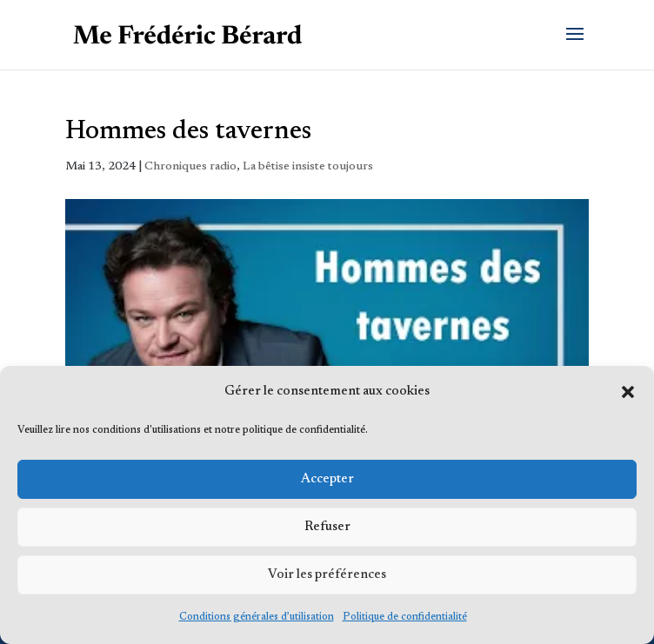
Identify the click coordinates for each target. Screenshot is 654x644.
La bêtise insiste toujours (308, 167)
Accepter (327, 479)
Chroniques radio (190, 167)
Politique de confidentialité (405, 617)
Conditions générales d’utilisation (257, 617)
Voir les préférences (327, 575)
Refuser (327, 527)
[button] (628, 392)
